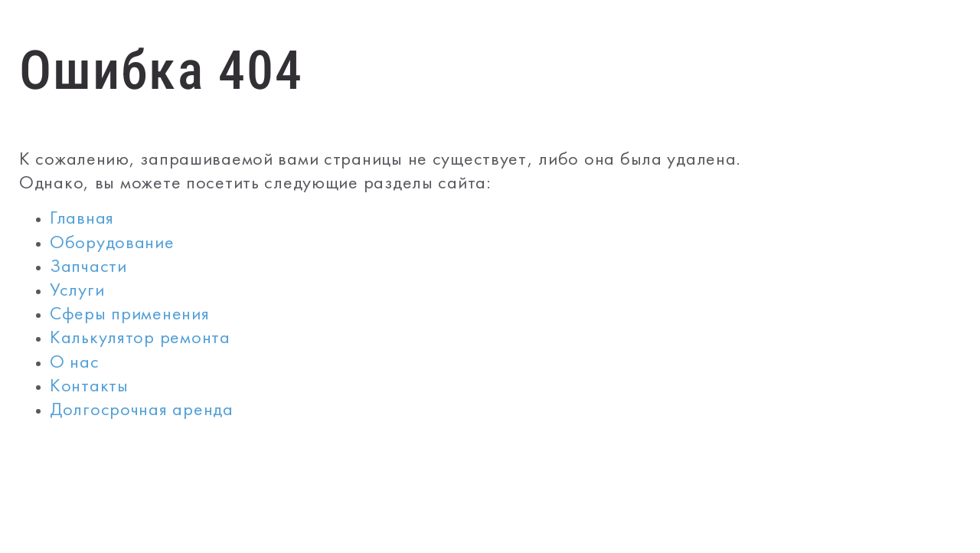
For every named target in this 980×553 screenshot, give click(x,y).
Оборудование (112, 244)
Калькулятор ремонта (140, 339)
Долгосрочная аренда (142, 411)
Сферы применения (130, 315)
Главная (82, 219)
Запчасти (88, 268)
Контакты (89, 387)
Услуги (77, 291)
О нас (75, 363)
